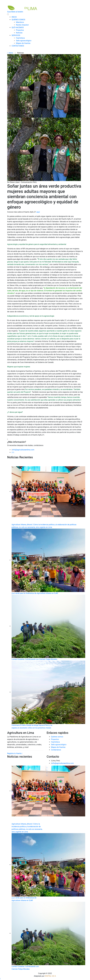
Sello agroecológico (24, 41)
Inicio (10, 53)
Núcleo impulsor (22, 25)
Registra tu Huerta (15, 753)
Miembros (20, 22)
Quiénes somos (57, 737)
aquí (38, 212)
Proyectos (20, 30)
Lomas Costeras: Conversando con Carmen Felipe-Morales (34, 659)
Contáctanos (56, 750)
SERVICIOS (16, 35)
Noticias (19, 33)
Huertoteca (20, 38)
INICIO (14, 17)
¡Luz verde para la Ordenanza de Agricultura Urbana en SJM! (35, 593)
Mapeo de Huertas (23, 43)
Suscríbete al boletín (15, 12)
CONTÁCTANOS (18, 46)
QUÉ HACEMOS (18, 27)
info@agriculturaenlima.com (23, 450)
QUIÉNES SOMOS (18, 20)
